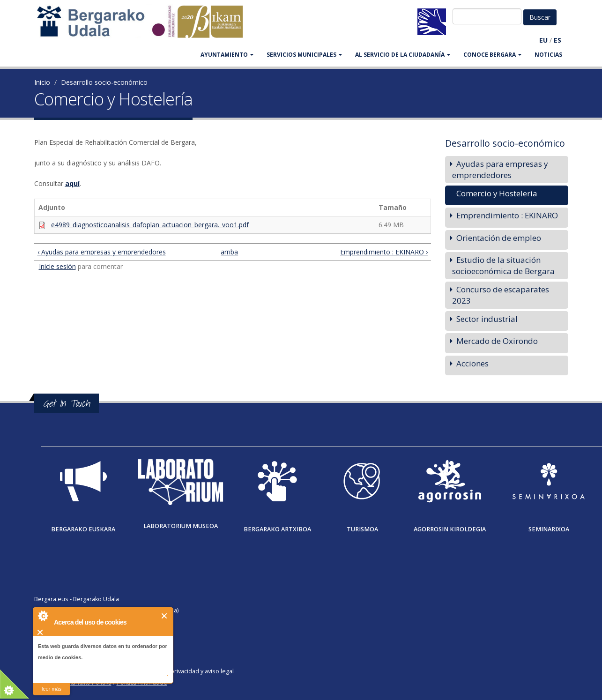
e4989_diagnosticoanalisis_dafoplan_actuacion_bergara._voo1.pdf (150, 225)
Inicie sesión (57, 266)
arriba (228, 252)
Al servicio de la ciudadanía (403, 55)
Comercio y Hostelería (497, 193)
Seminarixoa (549, 529)
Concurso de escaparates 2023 (501, 295)
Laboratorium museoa (181, 526)
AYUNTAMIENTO (227, 55)
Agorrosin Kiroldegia (450, 529)
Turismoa (362, 529)
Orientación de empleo (499, 238)
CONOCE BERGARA (492, 55)
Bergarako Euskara (83, 529)
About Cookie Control (43, 616)
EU (543, 40)
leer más (52, 689)
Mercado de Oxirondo (497, 341)
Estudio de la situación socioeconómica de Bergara (503, 265)
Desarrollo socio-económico (104, 82)
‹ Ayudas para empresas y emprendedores (102, 252)
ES (557, 40)
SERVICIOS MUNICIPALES (304, 55)
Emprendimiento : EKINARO (507, 215)
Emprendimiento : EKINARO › (384, 252)
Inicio (42, 82)
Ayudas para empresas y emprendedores (500, 169)
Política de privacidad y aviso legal (187, 671)
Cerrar (165, 616)
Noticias (548, 55)
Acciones (472, 363)
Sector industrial (487, 319)
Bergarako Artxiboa (277, 529)
